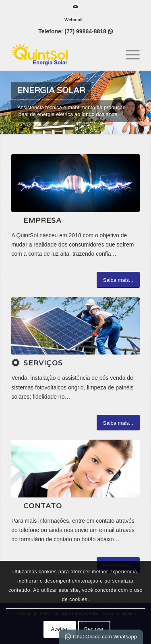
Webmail (73, 20)
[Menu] (129, 54)
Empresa (42, 221)
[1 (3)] (75, 326)
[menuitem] (73, 20)
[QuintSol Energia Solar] (63, 54)
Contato (43, 506)
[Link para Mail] (75, 6)
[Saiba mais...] (118, 280)
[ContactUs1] (75, 468)
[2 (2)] (75, 183)
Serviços (43, 363)
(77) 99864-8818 (88, 31)
